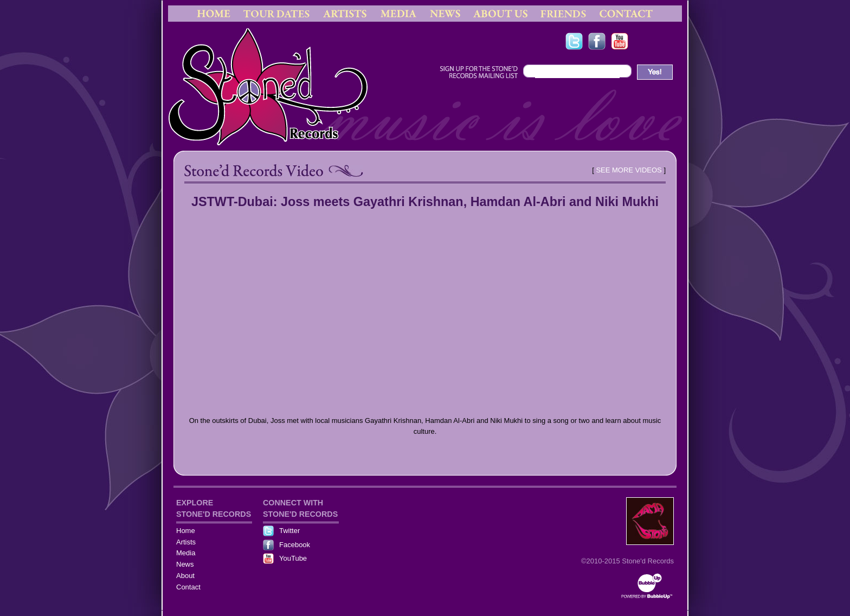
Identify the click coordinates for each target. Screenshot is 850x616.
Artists (186, 542)
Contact (188, 587)
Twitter (289, 531)
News (185, 564)
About (185, 576)
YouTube (293, 558)
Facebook (295, 545)
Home (186, 531)
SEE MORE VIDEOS (629, 170)
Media (186, 553)
